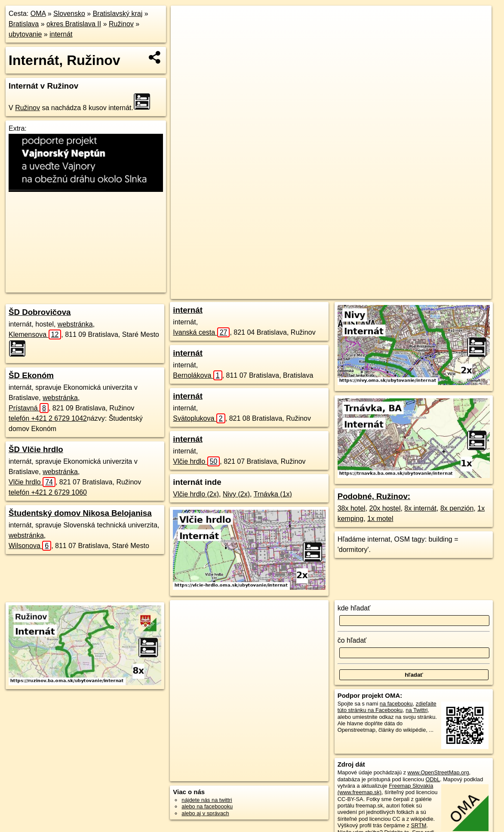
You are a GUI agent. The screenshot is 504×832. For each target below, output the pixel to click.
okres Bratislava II (74, 24)
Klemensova (35, 334)
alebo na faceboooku (207, 806)
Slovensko (69, 14)
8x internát (420, 508)
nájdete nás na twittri (207, 800)
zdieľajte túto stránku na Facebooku (387, 707)
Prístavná (29, 408)
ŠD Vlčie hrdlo (36, 449)
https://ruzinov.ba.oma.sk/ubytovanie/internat (439, 293)
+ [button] (186, 20)
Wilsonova (30, 546)
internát (61, 34)
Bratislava (24, 24)
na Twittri (416, 710)
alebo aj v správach (205, 813)
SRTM (418, 825)
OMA (38, 14)
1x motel (380, 519)
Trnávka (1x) (273, 494)
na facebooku (396, 704)
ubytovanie (25, 34)
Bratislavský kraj (118, 14)
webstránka (75, 324)
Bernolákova (197, 375)
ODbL (433, 779)
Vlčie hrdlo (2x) (196, 494)
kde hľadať (354, 608)
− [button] (186, 34)
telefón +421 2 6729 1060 (48, 492)
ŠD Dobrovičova (40, 312)
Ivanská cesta (201, 332)
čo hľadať (352, 640)
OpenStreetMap (317, 293)
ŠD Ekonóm (31, 375)
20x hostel (385, 508)
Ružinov (121, 24)
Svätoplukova (199, 418)
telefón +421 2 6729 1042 (48, 418)
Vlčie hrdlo (32, 482)
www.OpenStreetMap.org (438, 772)
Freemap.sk (361, 293)
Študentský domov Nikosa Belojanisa (80, 513)
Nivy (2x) (236, 494)
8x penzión (457, 508)
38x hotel (352, 508)
